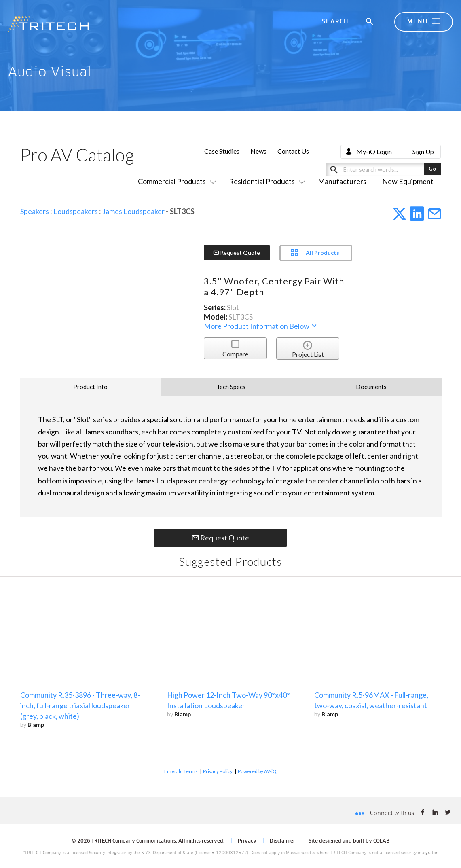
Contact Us (293, 151)
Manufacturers (342, 181)
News (258, 151)
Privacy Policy (218, 771)
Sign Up (423, 151)
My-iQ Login (374, 151)
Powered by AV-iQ (257, 771)
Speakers (35, 211)
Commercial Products (176, 181)
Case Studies (222, 151)
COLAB (381, 841)
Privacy (247, 841)
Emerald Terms (181, 771)
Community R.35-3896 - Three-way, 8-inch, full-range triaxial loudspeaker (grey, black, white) (80, 705)
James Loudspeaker (133, 211)
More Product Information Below (261, 326)
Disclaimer (282, 841)
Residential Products (265, 181)
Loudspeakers (76, 211)
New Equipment (408, 181)
